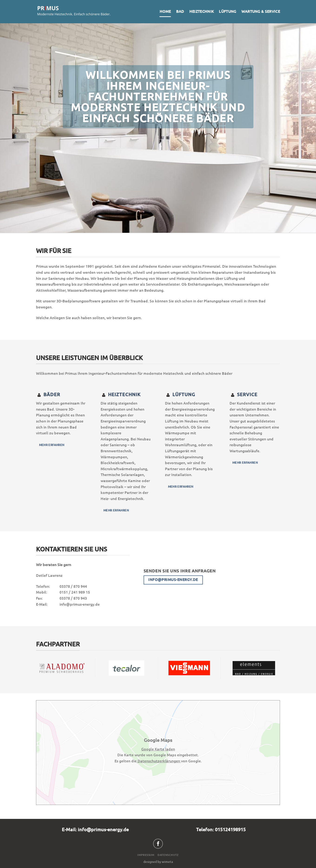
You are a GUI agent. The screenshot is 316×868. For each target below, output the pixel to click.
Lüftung (227, 11)
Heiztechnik (202, 11)
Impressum (146, 855)
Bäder (48, 394)
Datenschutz (168, 855)
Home (165, 11)
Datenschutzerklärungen (159, 761)
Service (244, 394)
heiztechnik (121, 394)
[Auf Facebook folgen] (158, 844)
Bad (180, 11)
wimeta (167, 862)
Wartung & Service (261, 11)
